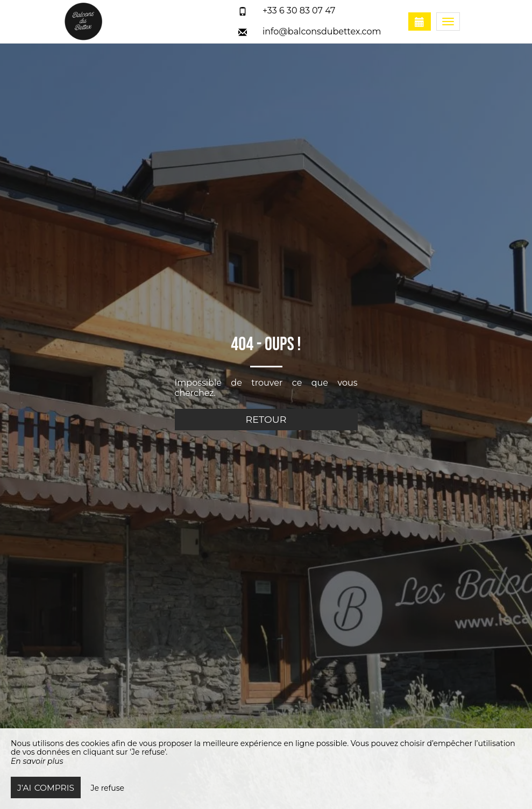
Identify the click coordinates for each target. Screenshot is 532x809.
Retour (266, 419)
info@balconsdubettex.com (322, 31)
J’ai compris (46, 788)
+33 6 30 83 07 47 (299, 10)
